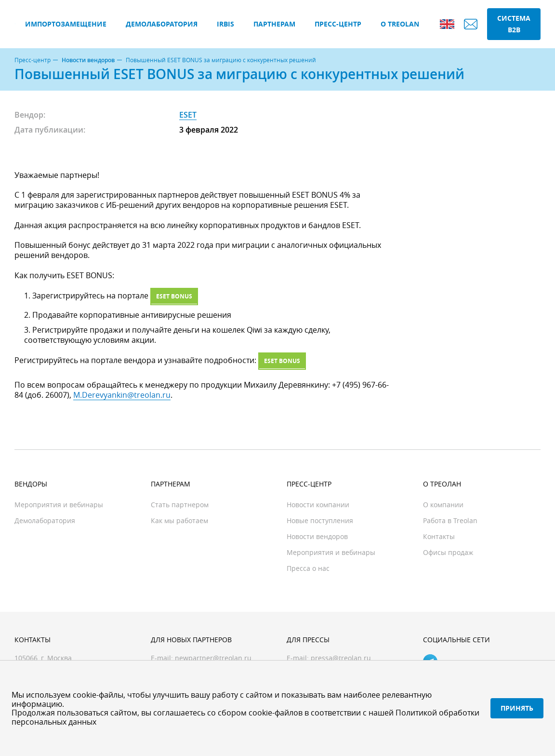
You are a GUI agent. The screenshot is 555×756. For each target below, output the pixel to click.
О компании (443, 505)
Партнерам (274, 24)
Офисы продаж (448, 552)
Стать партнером (180, 505)
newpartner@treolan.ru (213, 658)
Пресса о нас (308, 568)
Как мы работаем (179, 520)
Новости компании (318, 505)
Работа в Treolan (450, 520)
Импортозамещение (66, 24)
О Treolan (400, 24)
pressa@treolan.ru (341, 658)
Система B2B (514, 24)
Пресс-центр (338, 24)
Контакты (439, 536)
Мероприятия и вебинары (59, 505)
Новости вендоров (88, 60)
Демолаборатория (162, 24)
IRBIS (225, 24)
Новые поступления (320, 520)
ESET (188, 115)
